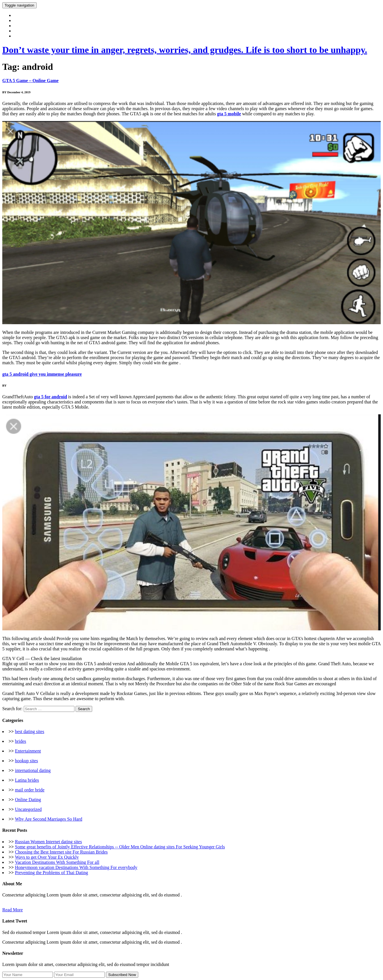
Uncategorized (28, 809)
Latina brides (27, 780)
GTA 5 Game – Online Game (30, 81)
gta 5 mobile (229, 114)
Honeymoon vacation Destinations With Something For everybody (76, 867)
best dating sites (29, 731)
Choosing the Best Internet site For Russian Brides (61, 852)
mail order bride (30, 790)
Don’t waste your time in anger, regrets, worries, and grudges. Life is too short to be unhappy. (185, 50)
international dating (33, 770)
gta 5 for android (51, 397)
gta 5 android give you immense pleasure (42, 374)
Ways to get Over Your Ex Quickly (47, 857)
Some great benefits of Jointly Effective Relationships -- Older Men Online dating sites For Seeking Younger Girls (120, 847)
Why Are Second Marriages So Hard (49, 819)
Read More (13, 910)
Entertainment (28, 751)
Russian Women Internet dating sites (48, 842)
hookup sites (26, 761)
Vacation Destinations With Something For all (57, 862)
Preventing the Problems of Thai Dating (51, 873)
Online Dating (28, 800)
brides (20, 741)
